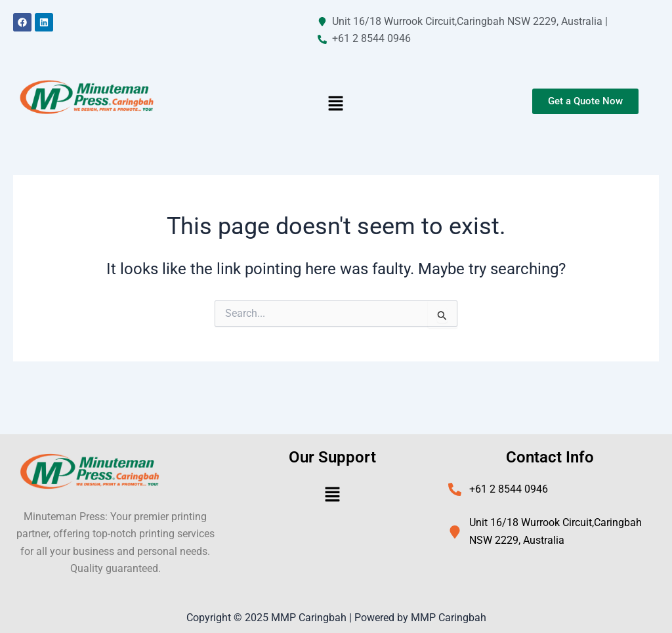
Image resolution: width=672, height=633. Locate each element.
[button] (336, 105)
